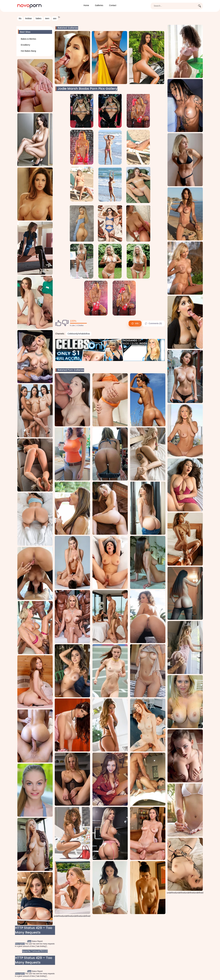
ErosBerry (26, 45)
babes (39, 18)
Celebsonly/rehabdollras (79, 334)
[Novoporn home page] (30, 6)
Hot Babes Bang (28, 51)
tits (20, 18)
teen (47, 18)
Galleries (99, 5)
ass (55, 18)
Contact (113, 5)
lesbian (28, 18)
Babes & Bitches (29, 39)
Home (86, 5)
